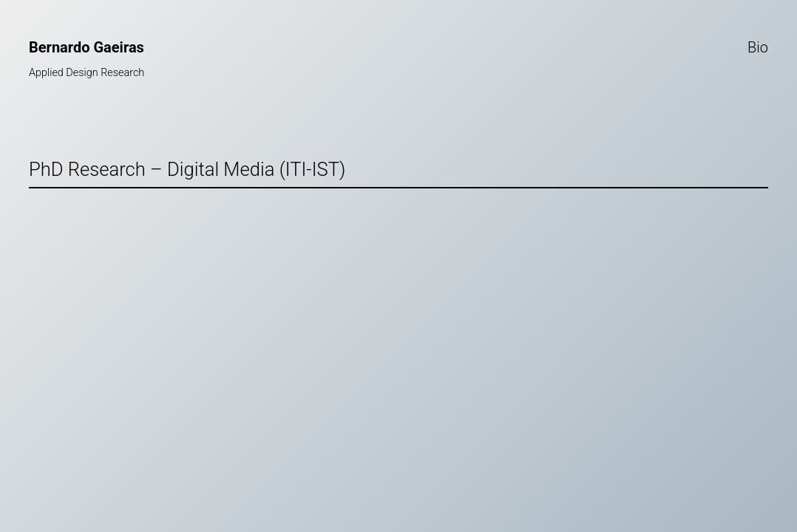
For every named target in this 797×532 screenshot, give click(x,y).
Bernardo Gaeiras (87, 47)
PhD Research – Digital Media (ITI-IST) (187, 170)
